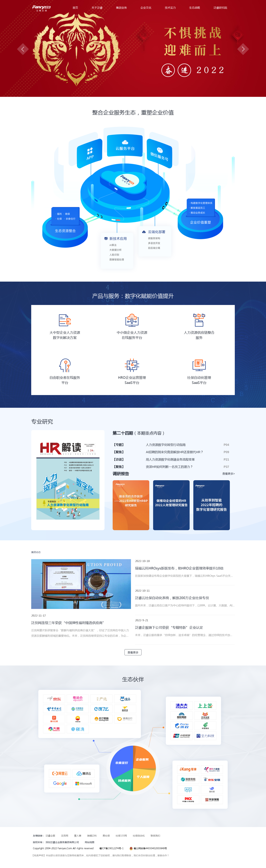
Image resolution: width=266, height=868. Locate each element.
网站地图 (90, 842)
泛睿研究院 (220, 8)
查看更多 (133, 652)
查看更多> (229, 474)
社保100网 (121, 835)
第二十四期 (139, 433)
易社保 (106, 835)
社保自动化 (139, 835)
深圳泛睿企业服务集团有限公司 (62, 842)
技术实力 (170, 8)
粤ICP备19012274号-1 (111, 848)
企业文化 (146, 8)
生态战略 (195, 8)
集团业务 (121, 8)
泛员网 (65, 835)
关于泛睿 (97, 8)
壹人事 (78, 835)
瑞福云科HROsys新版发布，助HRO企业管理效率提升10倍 (179, 568)
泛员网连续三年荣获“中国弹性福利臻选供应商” (69, 623)
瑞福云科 (92, 835)
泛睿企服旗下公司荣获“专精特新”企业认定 (169, 628)
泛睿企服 (50, 835)
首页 (75, 8)
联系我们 (155, 835)
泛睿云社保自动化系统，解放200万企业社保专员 (172, 598)
